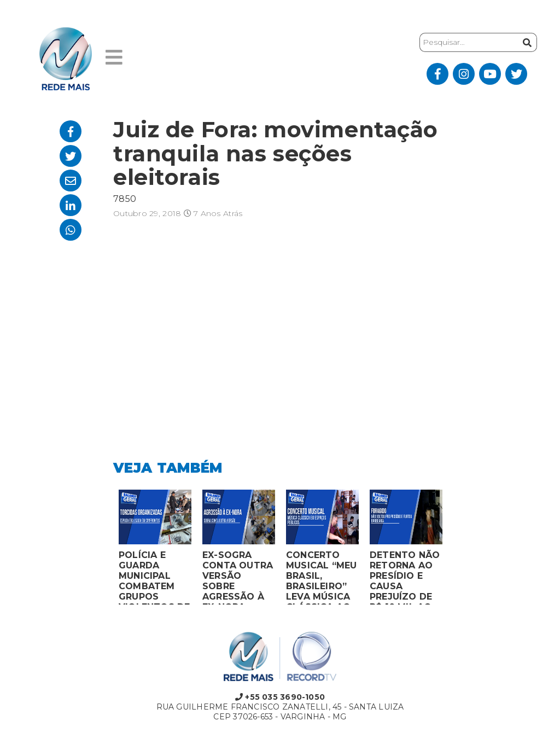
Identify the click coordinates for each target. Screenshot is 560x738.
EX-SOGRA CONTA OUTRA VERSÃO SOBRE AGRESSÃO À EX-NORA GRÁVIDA (238, 577)
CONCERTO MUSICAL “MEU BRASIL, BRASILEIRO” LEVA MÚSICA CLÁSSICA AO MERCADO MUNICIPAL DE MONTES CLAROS (322, 577)
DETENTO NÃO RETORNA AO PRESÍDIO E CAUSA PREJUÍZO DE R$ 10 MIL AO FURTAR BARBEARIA (405, 577)
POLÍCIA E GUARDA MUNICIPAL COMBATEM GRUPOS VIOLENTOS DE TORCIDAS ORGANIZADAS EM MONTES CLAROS (154, 577)
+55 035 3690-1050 (280, 697)
